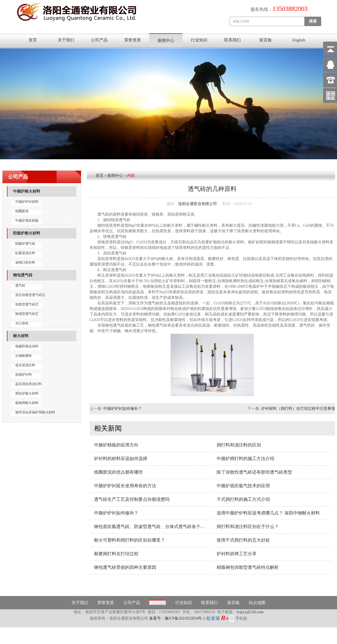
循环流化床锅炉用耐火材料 (35, 412)
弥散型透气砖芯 (27, 304)
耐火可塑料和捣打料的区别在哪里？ (130, 540)
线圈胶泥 (22, 211)
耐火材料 (21, 336)
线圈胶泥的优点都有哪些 (118, 472)
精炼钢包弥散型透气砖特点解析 (248, 567)
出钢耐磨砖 (24, 356)
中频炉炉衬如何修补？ (123, 409)
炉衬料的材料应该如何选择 (121, 459)
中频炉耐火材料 (27, 191)
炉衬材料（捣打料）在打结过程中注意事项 (298, 409)
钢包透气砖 (23, 275)
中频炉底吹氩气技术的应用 (243, 486)
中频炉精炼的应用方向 (116, 445)
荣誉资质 (133, 40)
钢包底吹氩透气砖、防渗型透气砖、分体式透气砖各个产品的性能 (151, 526)
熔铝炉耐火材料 (27, 393)
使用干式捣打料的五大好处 (243, 540)
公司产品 (99, 40)
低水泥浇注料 (25, 365)
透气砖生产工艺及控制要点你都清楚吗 (132, 499)
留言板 (266, 40)
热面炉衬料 (24, 375)
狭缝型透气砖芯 (27, 314)
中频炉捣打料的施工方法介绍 (245, 459)
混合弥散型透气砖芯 (30, 295)
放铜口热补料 (25, 262)
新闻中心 (166, 41)
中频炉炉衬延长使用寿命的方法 (125, 486)
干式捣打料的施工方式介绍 (243, 499)
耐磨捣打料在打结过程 (116, 554)
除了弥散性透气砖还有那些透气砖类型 (254, 472)
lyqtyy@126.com (250, 612)
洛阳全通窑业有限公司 (197, 204)
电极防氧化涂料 (27, 346)
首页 (33, 40)
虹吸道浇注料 (25, 253)
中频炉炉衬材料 (27, 202)
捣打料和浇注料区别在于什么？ (248, 526)
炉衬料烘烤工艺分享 (237, 554)
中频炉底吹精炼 (27, 221)
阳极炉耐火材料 (27, 233)
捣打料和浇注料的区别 (239, 445)
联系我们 (232, 40)
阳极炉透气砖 (25, 244)
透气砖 (20, 286)
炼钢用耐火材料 (27, 403)
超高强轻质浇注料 (29, 384)
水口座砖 (22, 323)
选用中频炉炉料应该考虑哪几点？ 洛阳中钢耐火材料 (268, 513)
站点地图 (257, 603)
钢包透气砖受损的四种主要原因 (125, 567)
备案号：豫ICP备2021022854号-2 (189, 618)
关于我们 (66, 40)
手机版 (241, 618)
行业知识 (199, 40)
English (299, 40)
